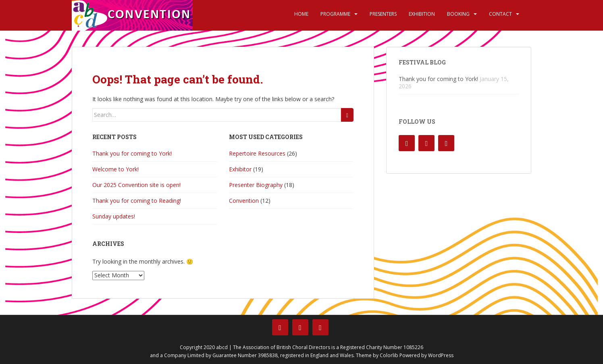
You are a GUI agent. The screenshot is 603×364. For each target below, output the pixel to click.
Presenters (383, 14)
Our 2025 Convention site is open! (136, 185)
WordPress (441, 355)
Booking (458, 14)
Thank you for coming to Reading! (137, 201)
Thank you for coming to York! (132, 153)
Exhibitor (240, 169)
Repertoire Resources (257, 153)
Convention (244, 201)
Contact (500, 14)
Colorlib (389, 355)
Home (301, 14)
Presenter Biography (256, 185)
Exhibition (422, 14)
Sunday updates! (114, 216)
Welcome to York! (115, 169)
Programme (335, 14)
